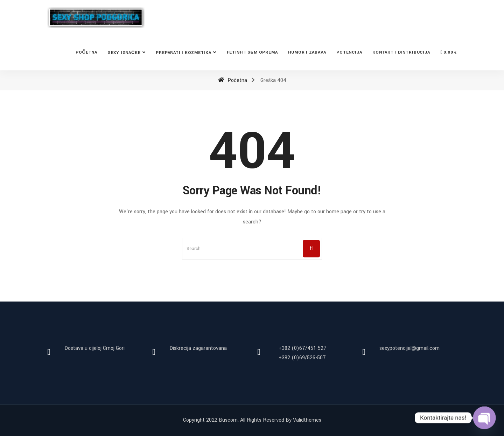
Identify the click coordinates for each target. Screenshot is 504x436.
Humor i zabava (307, 52)
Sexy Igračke (124, 53)
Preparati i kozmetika (183, 53)
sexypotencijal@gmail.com (409, 348)
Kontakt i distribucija (401, 52)
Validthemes (307, 420)
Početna (86, 52)
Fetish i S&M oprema (252, 52)
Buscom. (229, 420)
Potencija (349, 52)
